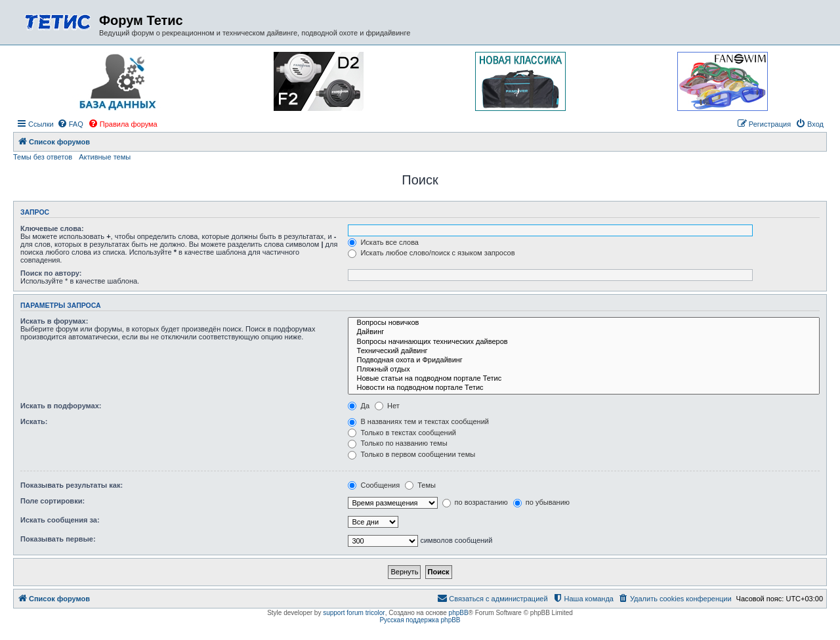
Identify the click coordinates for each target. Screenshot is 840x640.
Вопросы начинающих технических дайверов (584, 342)
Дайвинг (584, 332)
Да (359, 406)
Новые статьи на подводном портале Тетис (584, 379)
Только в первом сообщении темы (411, 454)
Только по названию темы (397, 443)
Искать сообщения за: (60, 520)
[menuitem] (70, 124)
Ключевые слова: (52, 228)
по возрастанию (475, 502)
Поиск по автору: (51, 273)
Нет (387, 406)
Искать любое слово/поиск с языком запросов (431, 253)
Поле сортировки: (52, 501)
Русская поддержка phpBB (420, 620)
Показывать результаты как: (72, 485)
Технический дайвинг (584, 351)
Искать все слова (383, 242)
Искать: (34, 421)
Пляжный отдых (584, 370)
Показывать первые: (58, 539)
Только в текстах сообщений (402, 433)
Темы (420, 485)
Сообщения (374, 485)
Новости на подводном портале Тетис (584, 388)
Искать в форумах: (54, 321)
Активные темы (105, 157)
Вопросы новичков (584, 323)
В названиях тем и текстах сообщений (418, 421)
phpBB (459, 613)
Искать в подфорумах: (61, 406)
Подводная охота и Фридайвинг (584, 360)
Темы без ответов (43, 157)
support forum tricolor (354, 613)
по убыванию (541, 502)
